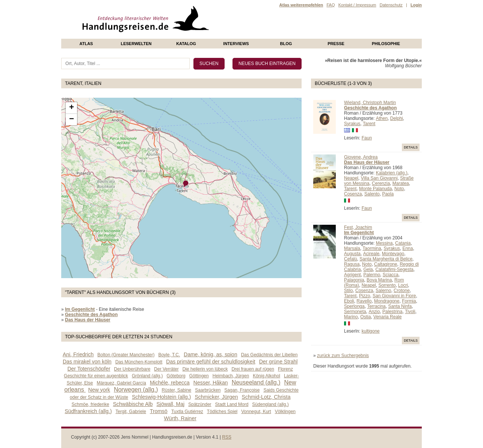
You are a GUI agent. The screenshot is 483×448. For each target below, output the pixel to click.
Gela (368, 269)
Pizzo (365, 296)
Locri (403, 285)
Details (411, 147)
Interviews (236, 44)
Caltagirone (386, 264)
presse (336, 44)
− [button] (72, 120)
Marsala (352, 248)
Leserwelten (136, 44)
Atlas (86, 44)
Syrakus (352, 124)
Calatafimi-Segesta (394, 269)
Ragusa (352, 264)
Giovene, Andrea (361, 157)
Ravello (364, 301)
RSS (227, 437)
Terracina (376, 306)
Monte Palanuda (375, 189)
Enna (408, 248)
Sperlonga (354, 306)
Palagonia (354, 280)
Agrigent (352, 275)
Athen (382, 118)
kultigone (371, 331)
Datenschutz (391, 5)
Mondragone (387, 301)
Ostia (365, 317)
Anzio (374, 312)
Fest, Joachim (358, 227)
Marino (351, 317)
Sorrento (387, 285)
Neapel (351, 178)
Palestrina (392, 312)
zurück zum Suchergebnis (343, 356)
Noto (399, 189)
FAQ (331, 5)
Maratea (401, 183)
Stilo (348, 291)
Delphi (397, 118)
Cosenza (353, 194)
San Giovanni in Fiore (394, 296)
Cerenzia (381, 183)
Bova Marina (379, 280)
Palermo (372, 275)
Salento (372, 194)
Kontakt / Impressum (357, 5)
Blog (286, 44)
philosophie (386, 44)
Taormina (372, 248)
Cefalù (351, 259)
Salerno (383, 291)
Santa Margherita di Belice (386, 259)
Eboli (349, 301)
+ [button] (72, 108)
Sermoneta (355, 312)
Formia (409, 301)
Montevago (393, 254)
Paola (388, 194)
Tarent (369, 124)
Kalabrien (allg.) (392, 173)
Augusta (352, 254)
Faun (367, 138)
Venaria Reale (387, 317)
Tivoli (410, 312)
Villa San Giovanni (379, 178)
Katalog (186, 44)
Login (416, 5)
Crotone (402, 291)
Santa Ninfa (400, 306)
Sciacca (391, 275)
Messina (384, 243)
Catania (403, 243)
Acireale (371, 254)
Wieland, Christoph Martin (370, 103)
